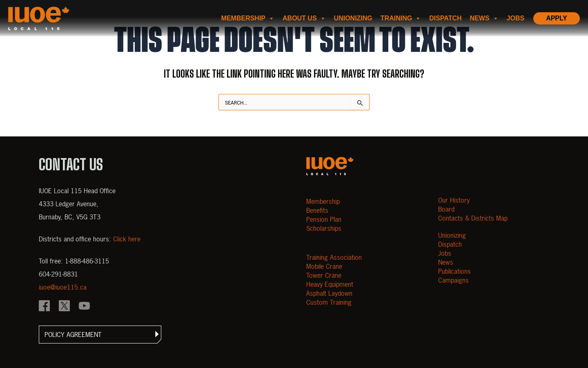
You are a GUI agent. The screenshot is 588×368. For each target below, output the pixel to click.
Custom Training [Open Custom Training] (329, 302)
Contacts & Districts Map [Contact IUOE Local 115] (473, 218)
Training (401, 18)
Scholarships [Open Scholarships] (324, 228)
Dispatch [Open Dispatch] (450, 244)
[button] (100, 335)
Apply (557, 18)
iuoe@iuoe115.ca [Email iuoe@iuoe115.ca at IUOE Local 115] (63, 287)
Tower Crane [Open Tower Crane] (324, 275)
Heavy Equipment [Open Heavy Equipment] (330, 284)
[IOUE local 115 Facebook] (44, 307)
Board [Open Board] (446, 209)
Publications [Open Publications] (454, 271)
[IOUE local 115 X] (64, 307)
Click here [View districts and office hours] (127, 239)
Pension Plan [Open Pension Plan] (324, 219)
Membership (248, 18)
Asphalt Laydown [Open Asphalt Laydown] (329, 293)
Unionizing (353, 18)
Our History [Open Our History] (454, 200)
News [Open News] (446, 262)
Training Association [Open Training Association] (334, 257)
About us (304, 18)
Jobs (516, 18)
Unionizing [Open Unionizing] (452, 235)
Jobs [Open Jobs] (445, 253)
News (484, 18)
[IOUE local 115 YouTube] (84, 307)
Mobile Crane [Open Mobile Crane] (324, 266)
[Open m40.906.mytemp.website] (330, 166)
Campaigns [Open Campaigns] (453, 280)
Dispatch (445, 18)
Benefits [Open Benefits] (317, 210)
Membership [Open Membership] (323, 201)
